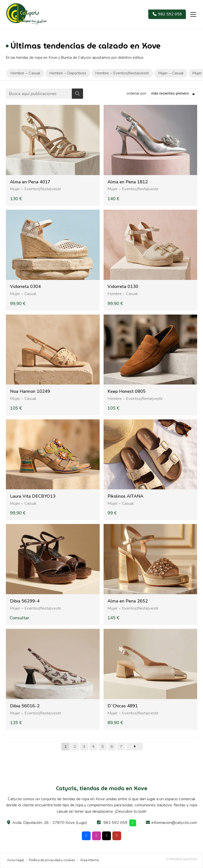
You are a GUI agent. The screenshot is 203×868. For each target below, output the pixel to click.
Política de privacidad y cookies (52, 860)
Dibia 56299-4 (25, 601)
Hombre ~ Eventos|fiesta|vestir (135, 399)
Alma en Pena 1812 (128, 182)
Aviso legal (16, 860)
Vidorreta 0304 (25, 287)
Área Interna (89, 860)
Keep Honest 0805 (127, 391)
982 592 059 (115, 823)
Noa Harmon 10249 (30, 391)
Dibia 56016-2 (25, 706)
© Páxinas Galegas (182, 859)
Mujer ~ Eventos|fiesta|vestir (36, 189)
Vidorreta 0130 (123, 287)
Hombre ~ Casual (123, 294)
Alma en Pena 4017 (30, 182)
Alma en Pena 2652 (128, 601)
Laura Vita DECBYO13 (33, 496)
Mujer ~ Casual (23, 294)
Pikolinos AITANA (125, 496)
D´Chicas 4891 (123, 706)
